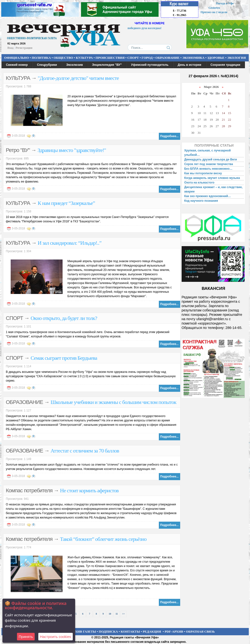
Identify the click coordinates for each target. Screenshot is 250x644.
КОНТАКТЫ (130, 631)
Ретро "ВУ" (18, 150)
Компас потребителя (29, 490)
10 (110, 614)
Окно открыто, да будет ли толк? (64, 318)
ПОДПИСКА (108, 631)
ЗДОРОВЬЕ (216, 58)
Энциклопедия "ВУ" (107, 65)
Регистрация (24, 48)
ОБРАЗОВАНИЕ (168, 58)
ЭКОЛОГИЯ (237, 58)
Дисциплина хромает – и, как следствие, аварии (214, 189)
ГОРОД (147, 58)
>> (123, 614)
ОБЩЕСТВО (63, 58)
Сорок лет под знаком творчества (209, 164)
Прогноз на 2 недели (214, 12)
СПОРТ (133, 58)
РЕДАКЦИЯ (152, 631)
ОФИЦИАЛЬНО (16, 58)
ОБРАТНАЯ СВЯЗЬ (200, 631)
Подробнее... (169, 136)
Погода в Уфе (225, 3)
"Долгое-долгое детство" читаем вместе (78, 78)
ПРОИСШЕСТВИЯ (110, 58)
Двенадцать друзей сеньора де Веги (211, 159)
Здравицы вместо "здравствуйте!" (72, 150)
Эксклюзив (75, 65)
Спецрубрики (47, 65)
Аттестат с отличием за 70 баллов (85, 451)
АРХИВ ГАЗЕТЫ (83, 631)
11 (117, 614)
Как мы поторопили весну (203, 173)
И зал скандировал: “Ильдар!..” (70, 243)
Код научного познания (201, 201)
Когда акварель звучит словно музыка (212, 178)
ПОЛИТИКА (41, 58)
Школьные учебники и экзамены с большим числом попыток (113, 402)
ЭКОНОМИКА (194, 58)
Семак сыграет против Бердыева (64, 358)
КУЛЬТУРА (84, 58)
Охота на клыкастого (199, 183)
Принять (26, 637)
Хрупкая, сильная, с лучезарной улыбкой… (208, 153)
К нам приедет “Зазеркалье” (66, 203)
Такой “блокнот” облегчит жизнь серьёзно (103, 539)
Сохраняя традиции (225, 65)
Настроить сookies (56, 637)
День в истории (190, 65)
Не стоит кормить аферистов (89, 490)
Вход (11, 48)
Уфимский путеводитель (150, 65)
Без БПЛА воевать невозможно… (208, 169)
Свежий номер (17, 65)
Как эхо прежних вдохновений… (208, 196)
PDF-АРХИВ (174, 631)
